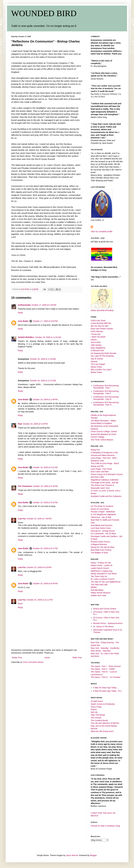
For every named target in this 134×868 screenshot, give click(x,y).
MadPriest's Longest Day (102, 571)
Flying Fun (95, 450)
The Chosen (96, 718)
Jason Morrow (72, 855)
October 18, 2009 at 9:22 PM (45, 502)
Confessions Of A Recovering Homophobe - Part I (106, 387)
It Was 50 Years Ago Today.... (106, 688)
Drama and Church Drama (105, 609)
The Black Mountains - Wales (103, 421)
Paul (20, 424)
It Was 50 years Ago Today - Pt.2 (107, 691)
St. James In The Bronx (103, 627)
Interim (94, 340)
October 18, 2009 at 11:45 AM (43, 359)
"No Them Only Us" (99, 576)
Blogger (93, 855)
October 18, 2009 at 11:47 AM (43, 381)
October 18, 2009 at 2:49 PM (45, 399)
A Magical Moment (99, 544)
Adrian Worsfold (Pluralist (102, 310)
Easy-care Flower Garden (102, 329)
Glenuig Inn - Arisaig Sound (103, 531)
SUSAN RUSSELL (26, 337)
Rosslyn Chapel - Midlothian (103, 512)
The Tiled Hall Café (99, 585)
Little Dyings (96, 345)
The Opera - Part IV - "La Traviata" (106, 677)
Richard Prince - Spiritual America (108, 623)
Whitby (94, 587)
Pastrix (94, 709)
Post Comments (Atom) (33, 662)
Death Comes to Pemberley (103, 704)
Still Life (94, 712)
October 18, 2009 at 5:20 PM (35, 424)
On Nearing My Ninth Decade (104, 353)
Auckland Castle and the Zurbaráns (106, 496)
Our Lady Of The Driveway (102, 356)
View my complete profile (102, 231)
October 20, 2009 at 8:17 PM (45, 548)
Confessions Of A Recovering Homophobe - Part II (106, 392)
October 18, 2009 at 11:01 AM (48, 337)
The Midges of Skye (99, 553)
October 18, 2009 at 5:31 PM (45, 467)
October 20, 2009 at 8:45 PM (45, 583)
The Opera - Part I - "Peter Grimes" (106, 666)
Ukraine (94, 361)
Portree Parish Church (100, 542)
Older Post (77, 658)
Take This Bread (98, 715)
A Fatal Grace (97, 701)
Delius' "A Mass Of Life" (101, 563)
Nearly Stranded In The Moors (104, 574)
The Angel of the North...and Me (105, 483)
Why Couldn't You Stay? (101, 370)
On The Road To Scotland (102, 506)
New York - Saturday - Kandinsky (105, 648)
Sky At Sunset (97, 359)
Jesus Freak (96, 707)
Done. (20, 604)
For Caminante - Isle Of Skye (103, 534)
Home (47, 658)
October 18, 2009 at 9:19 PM (45, 486)
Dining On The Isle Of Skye (103, 547)
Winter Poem (96, 367)
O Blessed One (97, 350)
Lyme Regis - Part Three (101, 469)
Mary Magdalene (98, 348)
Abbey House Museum (101, 593)
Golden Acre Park (98, 595)
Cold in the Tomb (98, 321)
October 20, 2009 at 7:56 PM (39, 519)
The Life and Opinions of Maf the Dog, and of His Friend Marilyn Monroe (105, 726)
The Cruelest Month (99, 720)
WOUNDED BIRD (44, 13)
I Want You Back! (98, 337)
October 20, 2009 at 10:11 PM (40, 600)
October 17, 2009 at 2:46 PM (44, 305)
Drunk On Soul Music (100, 509)
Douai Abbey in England (101, 423)
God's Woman (97, 331)
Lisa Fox (22, 519)
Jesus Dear (96, 342)
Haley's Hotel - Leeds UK (102, 565)
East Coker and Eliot (100, 472)
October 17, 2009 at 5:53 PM (45, 321)
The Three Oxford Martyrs (102, 440)
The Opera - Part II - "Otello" (103, 669)
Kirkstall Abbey (97, 590)
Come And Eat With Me (101, 323)
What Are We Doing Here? (102, 731)
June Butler (23, 321)
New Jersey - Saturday (101, 651)
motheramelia (24, 305)
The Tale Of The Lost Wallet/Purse (106, 582)
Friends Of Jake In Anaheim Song (105, 826)
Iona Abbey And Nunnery (102, 525)
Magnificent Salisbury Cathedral (105, 480)
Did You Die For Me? (100, 326)
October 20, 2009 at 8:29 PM (39, 567)
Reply (20, 313)
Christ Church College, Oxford (104, 431)
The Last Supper (98, 364)
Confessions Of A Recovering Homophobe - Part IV (106, 404)
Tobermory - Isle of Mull (101, 517)
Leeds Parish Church (100, 568)
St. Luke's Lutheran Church (103, 579)
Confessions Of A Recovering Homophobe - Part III (106, 398)
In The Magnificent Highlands (103, 514)
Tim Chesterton (25, 486)
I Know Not (95, 334)
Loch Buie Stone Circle (101, 528)
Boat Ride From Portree (101, 550)
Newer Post (17, 658)
